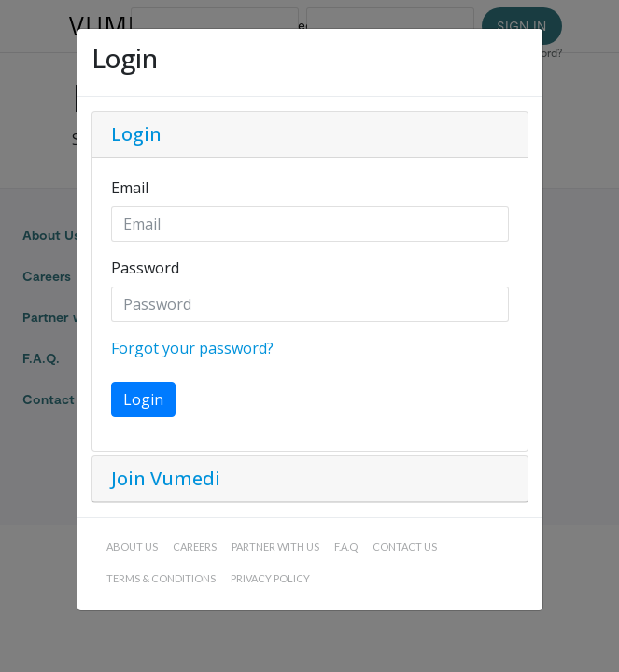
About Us (132, 546)
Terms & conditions (161, 578)
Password (145, 268)
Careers (195, 546)
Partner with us (275, 546)
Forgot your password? (192, 348)
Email (130, 188)
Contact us (405, 546)
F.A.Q (346, 546)
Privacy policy (270, 578)
